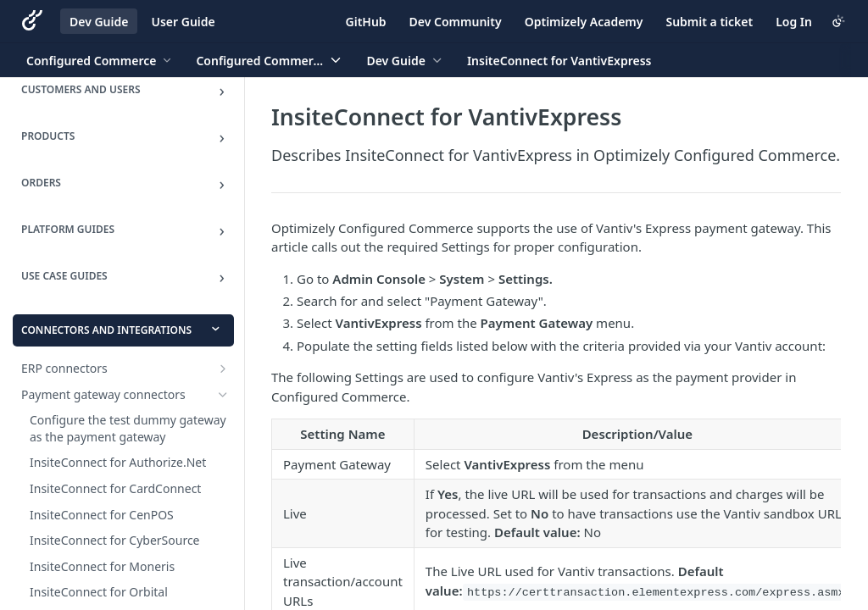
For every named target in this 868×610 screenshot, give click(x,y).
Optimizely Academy (584, 22)
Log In (794, 22)
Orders (41, 183)
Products (48, 136)
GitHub (366, 22)
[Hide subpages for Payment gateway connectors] (223, 395)
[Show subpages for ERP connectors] (223, 369)
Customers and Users (81, 89)
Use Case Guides (64, 276)
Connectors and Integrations (106, 330)
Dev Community (456, 22)
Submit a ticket (709, 22)
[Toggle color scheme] (838, 21)
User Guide (183, 22)
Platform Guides (68, 229)
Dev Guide (99, 22)
